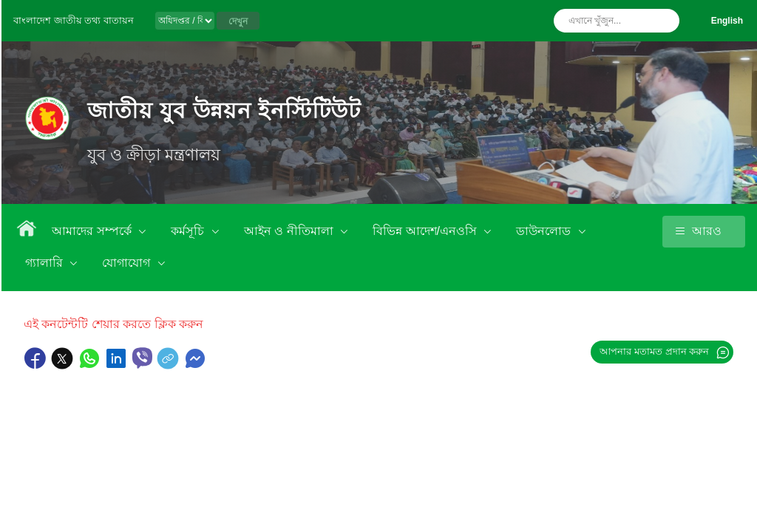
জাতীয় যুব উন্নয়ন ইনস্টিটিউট (224, 110)
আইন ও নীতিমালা (290, 231)
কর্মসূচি (189, 231)
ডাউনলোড (545, 231)
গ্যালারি (45, 263)
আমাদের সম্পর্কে (93, 231)
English (727, 21)
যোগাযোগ (128, 263)
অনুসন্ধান (665, 21)
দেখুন (238, 21)
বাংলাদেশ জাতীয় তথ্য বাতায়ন (74, 20)
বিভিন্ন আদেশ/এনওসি (426, 231)
